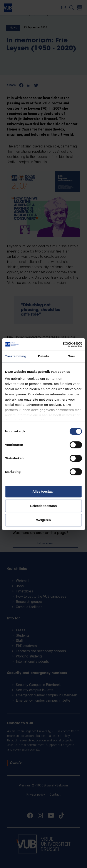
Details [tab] (43, 356)
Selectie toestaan (44, 506)
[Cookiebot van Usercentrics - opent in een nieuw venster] (63, 344)
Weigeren (43, 520)
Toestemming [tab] (16, 356)
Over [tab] (71, 356)
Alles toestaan (43, 491)
